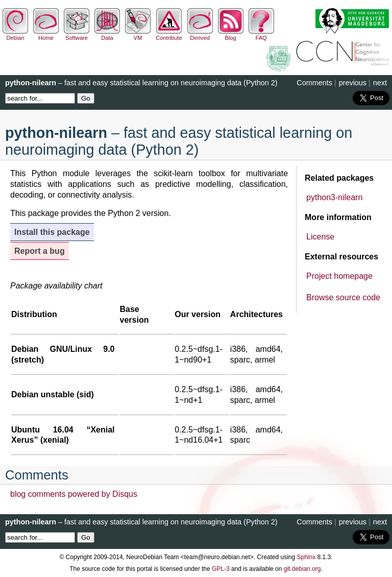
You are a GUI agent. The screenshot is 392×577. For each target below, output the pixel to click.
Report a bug (40, 251)
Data (107, 35)
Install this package (52, 232)
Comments (314, 83)
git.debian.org (302, 569)
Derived (200, 35)
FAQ (261, 35)
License (320, 237)
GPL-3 (221, 569)
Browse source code (343, 297)
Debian (15, 35)
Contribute (169, 35)
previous (353, 83)
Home (46, 35)
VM (138, 35)
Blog (231, 35)
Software (77, 35)
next (380, 83)
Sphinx (307, 557)
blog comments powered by (74, 494)
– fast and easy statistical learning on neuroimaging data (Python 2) (141, 83)
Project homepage (339, 276)
